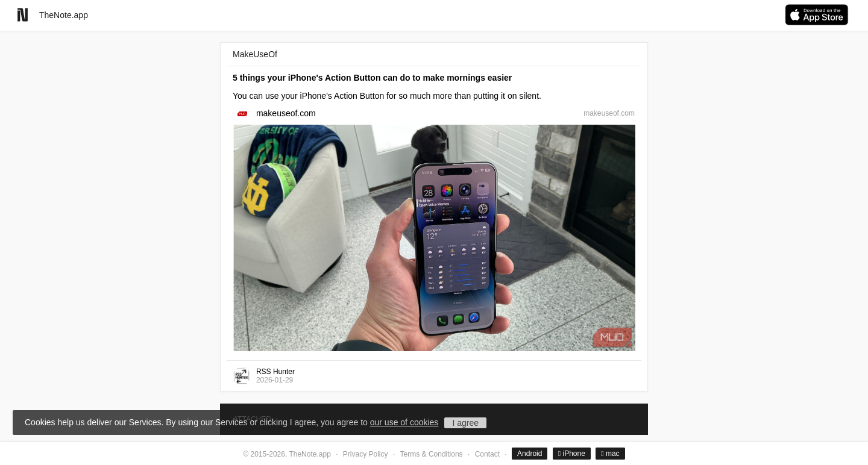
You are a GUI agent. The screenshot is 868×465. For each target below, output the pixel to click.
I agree (465, 423)
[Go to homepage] (23, 15)
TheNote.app (64, 15)
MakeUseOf (255, 54)
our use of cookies (404, 422)
